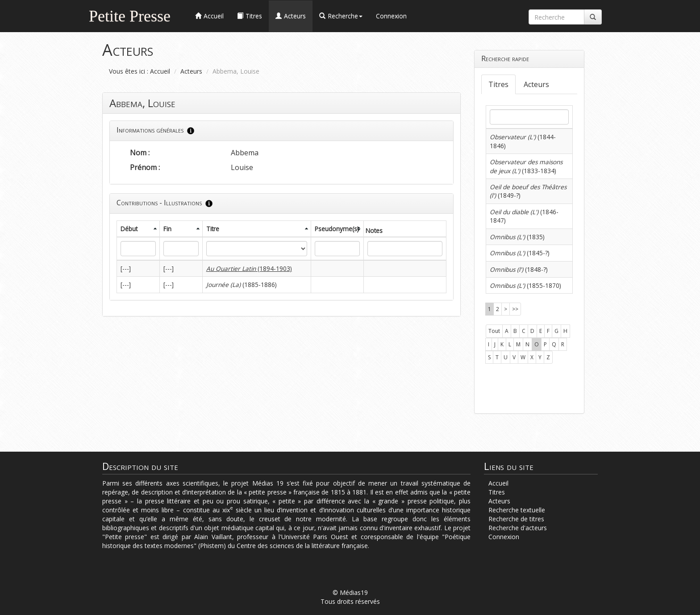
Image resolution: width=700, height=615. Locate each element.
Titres (498, 84)
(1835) (517, 237)
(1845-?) (520, 253)
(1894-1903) (249, 268)
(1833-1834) (526, 166)
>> (515, 309)
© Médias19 (350, 592)
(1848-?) (519, 269)
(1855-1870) (525, 285)
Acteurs (191, 71)
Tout (494, 331)
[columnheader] (138, 229)
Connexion (391, 16)
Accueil (160, 71)
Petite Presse (130, 15)
